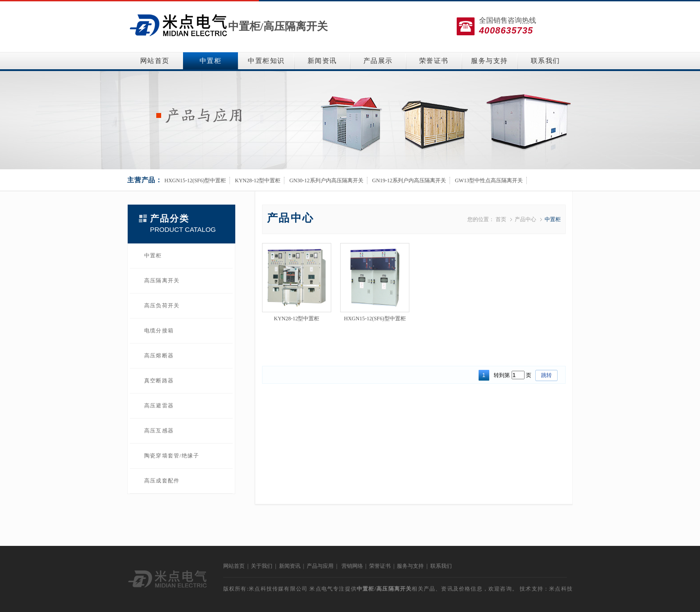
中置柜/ (246, 26)
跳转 (546, 375)
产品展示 (378, 61)
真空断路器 (159, 381)
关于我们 (262, 566)
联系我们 (546, 61)
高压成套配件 (162, 481)
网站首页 (155, 61)
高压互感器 (159, 431)
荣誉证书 (434, 61)
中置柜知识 (266, 61)
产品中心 (525, 219)
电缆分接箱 (159, 331)
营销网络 (352, 566)
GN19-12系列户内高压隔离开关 (409, 180)
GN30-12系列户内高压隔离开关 (326, 180)
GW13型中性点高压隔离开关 (489, 180)
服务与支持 (490, 61)
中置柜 (211, 61)
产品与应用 (320, 566)
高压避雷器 (159, 406)
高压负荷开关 (162, 306)
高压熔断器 (159, 356)
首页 (501, 219)
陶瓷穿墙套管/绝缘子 (172, 456)
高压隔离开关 (296, 26)
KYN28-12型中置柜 (258, 180)
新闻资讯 (322, 61)
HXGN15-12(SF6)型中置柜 (195, 180)
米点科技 (561, 589)
